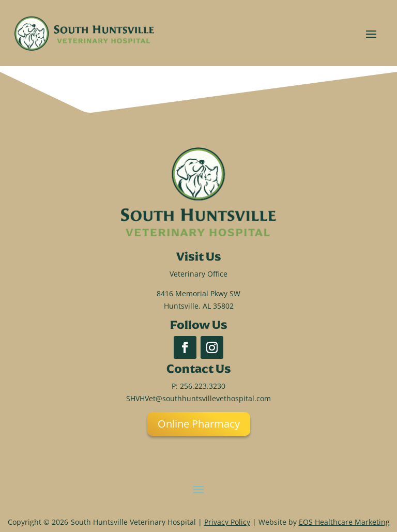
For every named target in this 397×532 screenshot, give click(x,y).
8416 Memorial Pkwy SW (198, 293)
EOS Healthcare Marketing (344, 522)
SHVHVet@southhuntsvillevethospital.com (198, 398)
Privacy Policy (227, 522)
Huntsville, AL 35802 (199, 306)
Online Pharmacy (199, 424)
